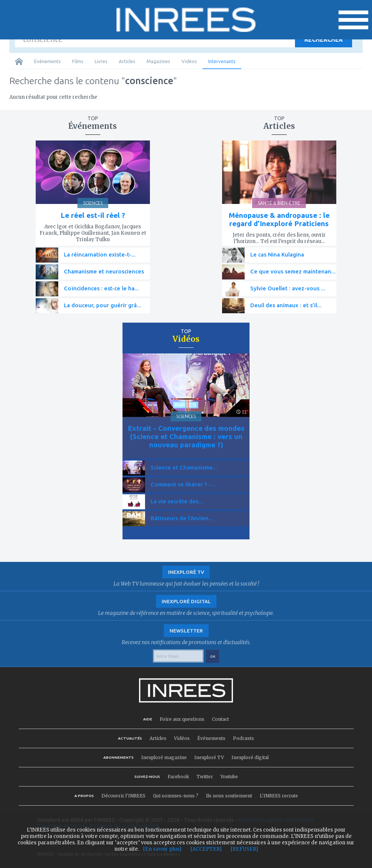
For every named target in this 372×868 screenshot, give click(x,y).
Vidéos (189, 61)
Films (78, 61)
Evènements (48, 61)
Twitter (205, 777)
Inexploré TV (209, 757)
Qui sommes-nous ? (176, 796)
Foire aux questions (182, 719)
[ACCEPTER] (206, 849)
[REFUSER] (244, 849)
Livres (101, 61)
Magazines (158, 61)
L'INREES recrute (279, 796)
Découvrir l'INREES (123, 796)
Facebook (178, 777)
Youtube (229, 777)
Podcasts (243, 738)
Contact (220, 719)
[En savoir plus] (162, 849)
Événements (211, 738)
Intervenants (222, 61)
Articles (127, 61)
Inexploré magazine (164, 757)
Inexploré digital (250, 757)
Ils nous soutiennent (229, 796)
